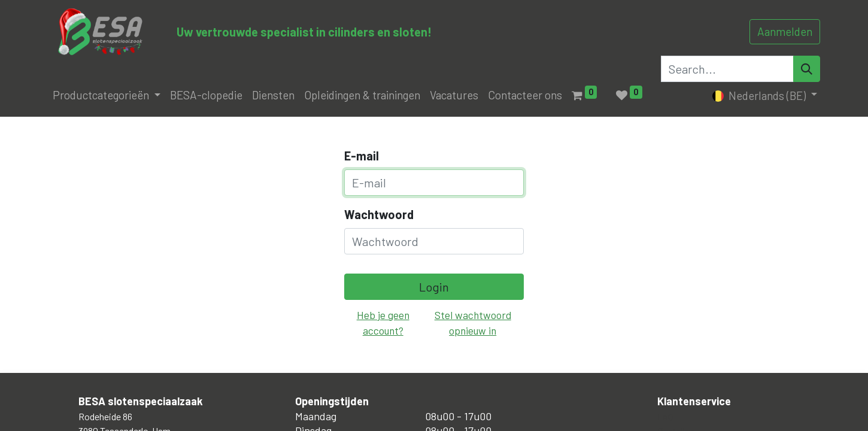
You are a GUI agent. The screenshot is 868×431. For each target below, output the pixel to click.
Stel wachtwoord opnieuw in (473, 323)
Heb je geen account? (383, 323)
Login (434, 287)
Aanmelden (785, 31)
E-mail (362, 156)
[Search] (807, 69)
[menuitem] (206, 95)
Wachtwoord (379, 214)
